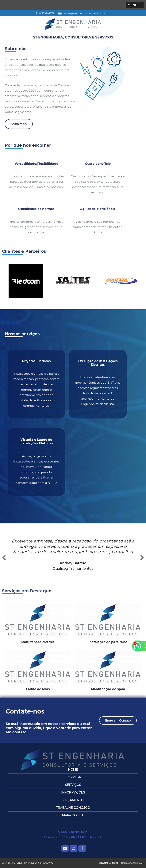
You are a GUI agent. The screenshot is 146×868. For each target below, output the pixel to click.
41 (45, 13)
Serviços (73, 785)
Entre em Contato (118, 720)
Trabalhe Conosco (73, 808)
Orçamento (73, 800)
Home (73, 770)
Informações (73, 792)
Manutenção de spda (108, 689)
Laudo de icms (38, 689)
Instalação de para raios (108, 642)
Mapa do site (73, 815)
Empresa (73, 777)
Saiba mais (19, 124)
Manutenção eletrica (38, 642)
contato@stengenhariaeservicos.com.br (84, 13)
